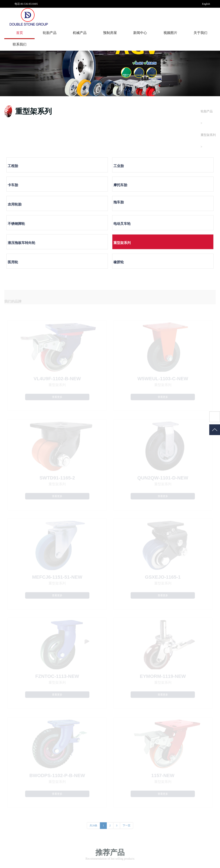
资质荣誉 (94, 796)
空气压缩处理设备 (57, 796)
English (206, 4)
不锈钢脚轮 (126, 188)
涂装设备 (52, 791)
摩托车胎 (177, 168)
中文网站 (207, 19)
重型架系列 (208, 135)
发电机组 (52, 800)
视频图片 (170, 33)
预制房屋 (110, 33)
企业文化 (94, 800)
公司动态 (136, 781)
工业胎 (70, 168)
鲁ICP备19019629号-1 (64, 860)
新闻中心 (140, 33)
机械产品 (80, 33)
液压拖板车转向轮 (26, 207)
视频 (176, 786)
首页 (20, 33)
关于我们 (200, 33)
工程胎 (17, 168)
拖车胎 (70, 185)
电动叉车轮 (179, 188)
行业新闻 (136, 786)
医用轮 (123, 207)
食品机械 (52, 805)
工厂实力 (94, 786)
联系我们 (20, 44)
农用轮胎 (19, 188)
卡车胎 (123, 168)
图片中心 (179, 781)
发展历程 (94, 791)
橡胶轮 (176, 207)
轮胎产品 (50, 33)
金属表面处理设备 (57, 781)
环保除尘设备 (54, 786)
